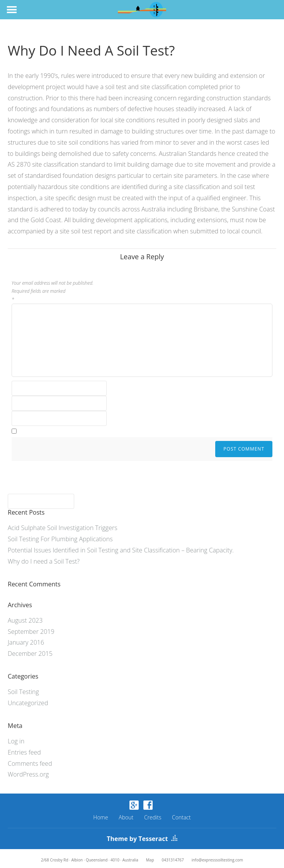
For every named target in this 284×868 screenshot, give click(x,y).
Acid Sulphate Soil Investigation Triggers (63, 528)
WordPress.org (28, 774)
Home (100, 817)
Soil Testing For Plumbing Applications (60, 539)
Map (150, 860)
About (126, 817)
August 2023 (25, 620)
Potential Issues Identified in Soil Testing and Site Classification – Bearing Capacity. (121, 550)
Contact (181, 817)
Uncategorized (28, 703)
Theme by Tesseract (137, 839)
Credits (153, 817)
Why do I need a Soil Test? (44, 561)
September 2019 (31, 632)
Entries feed (24, 752)
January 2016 (26, 642)
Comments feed (30, 763)
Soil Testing (23, 692)
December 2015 (30, 654)
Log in (16, 741)
